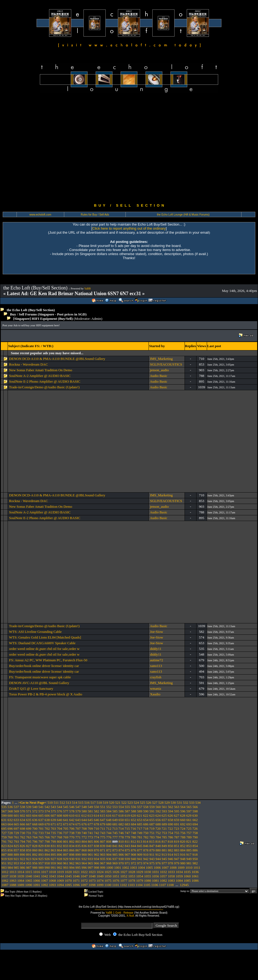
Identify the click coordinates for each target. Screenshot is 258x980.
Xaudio (155, 694)
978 (170, 863)
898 (72, 854)
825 (17, 846)
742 (96, 833)
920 (10, 859)
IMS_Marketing (161, 359)
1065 (29, 880)
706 (72, 828)
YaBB (88, 289)
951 (4, 863)
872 (109, 850)
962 (72, 863)
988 (35, 867)
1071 (76, 880)
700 (35, 828)
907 (127, 854)
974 (146, 863)
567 (4, 811)
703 (53, 828)
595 (177, 811)
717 (140, 828)
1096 (76, 885)
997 (91, 867)
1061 (195, 876)
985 (17, 867)
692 (183, 824)
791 (4, 841)
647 (103, 820)
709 (91, 828)
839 (103, 846)
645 (91, 820)
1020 (68, 872)
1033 (171, 872)
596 (183, 811)
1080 (148, 880)
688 (158, 824)
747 (127, 833)
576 (60, 811)
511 (56, 802)
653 (140, 820)
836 (84, 846)
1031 (156, 872)
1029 (140, 872)
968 (109, 863)
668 (35, 824)
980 (183, 863)
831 (53, 846)
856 (10, 850)
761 (17, 837)
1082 (163, 880)
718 (146, 828)
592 (158, 811)
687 (152, 824)
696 (10, 828)
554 (121, 807)
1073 (92, 880)
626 (170, 815)
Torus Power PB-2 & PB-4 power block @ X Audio (46, 694)
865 (66, 850)
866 (72, 850)
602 (22, 815)
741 (91, 833)
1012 (5, 872)
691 (177, 824)
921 (17, 859)
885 (189, 850)
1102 (124, 885)
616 (109, 815)
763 (29, 837)
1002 (125, 867)
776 (109, 837)
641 (66, 820)
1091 (37, 885)
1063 (13, 880)
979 (177, 863)
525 (143, 802)
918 (195, 854)
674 (72, 824)
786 (170, 837)
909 (140, 854)
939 (127, 859)
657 (165, 820)
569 (17, 811)
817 (164, 841)
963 (78, 863)
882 (170, 850)
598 (195, 811)
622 (146, 815)
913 (164, 854)
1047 (84, 876)
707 (78, 828)
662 (195, 820)
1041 (37, 876)
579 (78, 811)
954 (22, 863)
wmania (155, 688)
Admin (96, 319)
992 (60, 867)
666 (22, 824)
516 (87, 802)
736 (60, 833)
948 (183, 859)
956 (35, 863)
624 (158, 815)
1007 (165, 867)
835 (78, 846)
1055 (148, 876)
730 (22, 833)
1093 (53, 885)
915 (177, 854)
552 (109, 807)
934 (96, 859)
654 (146, 820)
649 (115, 820)
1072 (84, 880)
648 (109, 820)
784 (158, 837)
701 (41, 828)
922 (22, 859)
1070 (68, 880)
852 (183, 846)
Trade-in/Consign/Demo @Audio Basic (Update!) (44, 387)
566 (195, 807)
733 (41, 833)
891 (29, 854)
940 (134, 859)
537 (17, 807)
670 (47, 824)
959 (53, 863)
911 (152, 854)
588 (134, 811)
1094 (60, 885)
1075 (108, 880)
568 (10, 811)
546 (72, 807)
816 (158, 841)
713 (115, 828)
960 (60, 863)
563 (177, 807)
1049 (100, 876)
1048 (92, 876)
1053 (132, 876)
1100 (108, 885)
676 (84, 824)
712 (109, 828)
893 (41, 854)
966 (96, 863)
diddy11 (156, 649)
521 (118, 802)
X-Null (130, 916)
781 (140, 837)
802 (72, 841)
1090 (29, 885)
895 (53, 854)
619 (127, 815)
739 (78, 833)
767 (53, 837)
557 (140, 807)
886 (195, 850)
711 (103, 828)
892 (35, 854)
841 (115, 846)
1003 (134, 867)
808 (109, 841)
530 (173, 802)
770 (72, 837)
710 (96, 828)
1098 (92, 885)
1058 (171, 876)
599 (4, 815)
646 (96, 820)
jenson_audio (159, 370)
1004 (141, 867)
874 (121, 850)
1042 (44, 876)
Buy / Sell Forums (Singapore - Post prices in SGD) (48, 314)
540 (35, 807)
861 (41, 850)
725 (189, 828)
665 (17, 824)
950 (195, 859)
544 (60, 807)
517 (93, 802)
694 (195, 824)
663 (4, 824)
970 (121, 863)
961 (66, 863)
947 (177, 859)
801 (66, 841)
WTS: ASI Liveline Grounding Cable (35, 632)
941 (140, 859)
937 (115, 859)
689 (165, 824)
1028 (132, 872)
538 (22, 807)
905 (115, 854)
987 (29, 867)
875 (127, 850)
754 (170, 833)
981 (189, 863)
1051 (116, 876)
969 (115, 863)
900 (84, 854)
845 (140, 846)
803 (78, 841)
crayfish (156, 677)
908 (134, 854)
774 (96, 837)
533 (192, 802)
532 (186, 802)
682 (121, 824)
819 (177, 841)
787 (177, 837)
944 (158, 859)
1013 (13, 872)
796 (35, 841)
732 (35, 833)
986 (22, 867)
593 (165, 811)
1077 (124, 880)
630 (195, 815)
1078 (132, 880)
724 (183, 828)
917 (189, 854)
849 (165, 846)
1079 (140, 880)
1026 (116, 872)
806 (96, 841)
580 (84, 811)
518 (99, 802)
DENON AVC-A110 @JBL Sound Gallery (39, 683)
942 (146, 859)
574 (47, 811)
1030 (148, 872)
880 (158, 850)
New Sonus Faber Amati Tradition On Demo (41, 370)
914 (170, 854)
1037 (5, 876)
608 (60, 815)
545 (66, 807)
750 (146, 833)
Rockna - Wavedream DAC (29, 364)
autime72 (156, 660)
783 (152, 837)
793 (17, 841)
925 (41, 859)
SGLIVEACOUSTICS (166, 364)
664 (10, 824)
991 (53, 867)
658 (170, 820)
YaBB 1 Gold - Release (119, 913)
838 (96, 846)
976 (158, 863)
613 (90, 815)
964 (84, 863)
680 (109, 824)
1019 (60, 872)
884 (183, 850)
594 (170, 811)
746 (121, 833)
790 (195, 837)
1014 (21, 872)
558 (146, 807)
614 (96, 815)
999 (103, 867)
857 (17, 850)
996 (84, 867)
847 (152, 846)
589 (140, 811)
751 (152, 833)
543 (53, 807)
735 (53, 833)
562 (170, 807)
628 (183, 815)
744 (109, 833)
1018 (53, 872)
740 (84, 833)
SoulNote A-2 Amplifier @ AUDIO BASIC (40, 376)
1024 (100, 872)
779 (127, 837)
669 (41, 824)
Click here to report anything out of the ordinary (129, 228)
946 (170, 859)
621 (140, 815)
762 (22, 837)
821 (189, 841)
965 (91, 863)
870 (96, 850)
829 (41, 846)
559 (152, 807)
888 (10, 854)
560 (158, 807)
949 (189, 859)
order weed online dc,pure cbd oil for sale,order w (44, 649)
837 (91, 846)
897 (66, 854)
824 (10, 846)
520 (112, 802)
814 (146, 841)
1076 (116, 880)
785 (165, 837)
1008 (173, 867)
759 (4, 837)
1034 (179, 872)
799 (53, 841)
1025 (108, 872)
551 (103, 807)
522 (124, 802)
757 (189, 833)
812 (133, 841)
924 (35, 859)
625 (164, 815)
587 (127, 811)
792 (10, 841)
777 (115, 837)
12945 (184, 885)
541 (41, 807)
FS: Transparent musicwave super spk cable (40, 677)
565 (189, 807)
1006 (157, 867)
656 (158, 820)
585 (115, 811)
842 (121, 846)
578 (72, 811)
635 (29, 820)
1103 (131, 885)
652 (134, 820)
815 (152, 841)
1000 (110, 867)
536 (10, 807)
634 (22, 820)
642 (72, 820)
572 (35, 811)
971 (127, 863)
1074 (100, 880)
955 (29, 863)
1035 (187, 872)
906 (121, 854)
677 (91, 824)
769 (66, 837)
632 (10, 820)
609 (66, 815)
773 (91, 837)
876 (134, 850)
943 (152, 859)
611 (78, 815)
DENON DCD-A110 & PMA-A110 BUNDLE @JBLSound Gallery (57, 359)
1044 (60, 876)
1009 (181, 867)
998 (96, 867)
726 (195, 828)
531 (179, 802)
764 (35, 837)
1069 (60, 880)
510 (50, 802)
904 (109, 854)
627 (177, 815)
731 (29, 833)
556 (134, 807)
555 (127, 807)
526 (149, 802)
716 (133, 828)
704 (60, 828)
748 (134, 833)
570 (22, 811)
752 (158, 833)
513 (69, 802)
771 (78, 837)
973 (140, 863)
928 (60, 859)
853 (189, 846)
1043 (53, 876)
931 (78, 859)
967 (103, 863)
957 (41, 863)
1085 (187, 880)
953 (17, 863)
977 (165, 863)
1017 (44, 872)
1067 (44, 880)
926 (47, 859)
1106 (155, 885)
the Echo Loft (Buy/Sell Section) (31, 310)
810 (121, 841)
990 (47, 867)
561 (165, 807)
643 (78, 820)
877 (140, 850)
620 (133, 815)
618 (121, 815)
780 (134, 837)
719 (152, 828)
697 (17, 828)
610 (72, 815)
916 (183, 854)
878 (146, 850)
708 (84, 828)
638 (47, 820)
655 (152, 820)
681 (115, 824)
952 (10, 863)
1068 (53, 880)
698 (22, 828)
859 (29, 850)
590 (146, 811)
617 (115, 815)
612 (84, 815)
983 (4, 867)
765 (41, 837)
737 (66, 833)
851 (177, 846)
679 (103, 824)
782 (146, 837)
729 (17, 833)
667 (29, 824)
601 (17, 815)
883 (177, 850)
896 (60, 854)
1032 (163, 872)
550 (96, 807)
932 (84, 859)
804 (84, 841)
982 (195, 863)
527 (155, 802)
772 (84, 837)
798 (47, 841)
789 (189, 837)
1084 (179, 880)
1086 (195, 880)
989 (41, 867)
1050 (108, 876)
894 (47, 854)
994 (72, 867)
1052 (124, 876)
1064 (21, 880)
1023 (92, 872)
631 (4, 820)
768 (60, 837)
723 (177, 828)
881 (165, 850)
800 (60, 841)
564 (183, 807)
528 (161, 802)
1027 (124, 872)
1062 (5, 880)
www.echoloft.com (40, 215)
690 (170, 824)
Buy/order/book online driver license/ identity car (44, 666)
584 (109, 811)
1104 (139, 885)
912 (158, 854)
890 (22, 854)
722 (170, 828)
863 (53, 850)
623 (152, 815)
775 (103, 837)
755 (177, 833)
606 (47, 815)
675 (78, 824)
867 (78, 850)
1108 (170, 885)
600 (10, 815)
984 (10, 867)
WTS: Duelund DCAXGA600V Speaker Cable (42, 643)
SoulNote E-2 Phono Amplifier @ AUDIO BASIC (45, 381)
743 (103, 833)
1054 (140, 876)
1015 (29, 872)
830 (47, 846)
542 (47, 807)
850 (170, 846)
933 (91, 859)
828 (35, 846)
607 (53, 815)
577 (66, 811)
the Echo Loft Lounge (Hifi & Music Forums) (183, 215)
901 (91, 854)
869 (91, 850)
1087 (5, 885)
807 (103, 841)
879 (152, 850)
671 (53, 824)
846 (146, 846)
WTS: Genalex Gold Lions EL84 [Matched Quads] (45, 637)
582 (96, 811)
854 (195, 846)
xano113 (156, 666)
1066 (37, 880)
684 (134, 824)
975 (152, 863)
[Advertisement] (51, 148)
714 (121, 828)
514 (75, 802)
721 (164, 828)
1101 (116, 885)
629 (189, 815)
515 (81, 802)
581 (91, 811)
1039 (21, 876)
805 (91, 841)
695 (4, 828)
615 (103, 815)
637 (41, 820)
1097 (84, 885)
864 (60, 850)
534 (198, 802)
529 (167, 802)
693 (189, 824)
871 (103, 850)
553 (115, 807)
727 (4, 833)
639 (53, 820)
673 (66, 824)
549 (91, 807)
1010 (189, 867)
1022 (84, 872)
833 (66, 846)
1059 (179, 876)
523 (130, 802)
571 (29, 811)
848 (158, 846)
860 (35, 850)
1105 (147, 885)
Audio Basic (159, 376)
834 (72, 846)
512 (62, 802)
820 (183, 841)
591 (152, 811)
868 (84, 850)
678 (96, 824)
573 (41, 811)
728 (10, 833)
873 (115, 850)
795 (29, 841)
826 (22, 846)
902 (96, 854)
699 (29, 828)
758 (195, 833)
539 (29, 807)
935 (103, 859)
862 (47, 850)
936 (109, 859)
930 (72, 859)
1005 (149, 867)
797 (41, 841)
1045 (68, 876)
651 (127, 820)
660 (183, 820)
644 (84, 820)
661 (189, 820)
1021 (76, 872)
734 (47, 833)
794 (22, 841)
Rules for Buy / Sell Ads (95, 215)
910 (146, 854)
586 (121, 811)
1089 (21, 885)
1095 (68, 885)
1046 (76, 876)
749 (140, 833)
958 (47, 863)
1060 (187, 876)
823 (4, 846)
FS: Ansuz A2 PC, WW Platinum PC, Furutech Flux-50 (48, 660)
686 (146, 824)
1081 (156, 880)
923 (29, 859)
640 (60, 820)
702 (47, 828)
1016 (37, 872)
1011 (197, 867)
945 (165, 859)
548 (84, 807)
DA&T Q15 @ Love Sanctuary (31, 688)
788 (183, 837)
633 (17, 820)
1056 (156, 876)
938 (121, 859)
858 (22, 850)
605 (41, 815)
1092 (44, 885)
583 (103, 811)
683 (127, 824)
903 (103, 854)
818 (170, 841)
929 (66, 859)
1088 (13, 885)
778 (121, 837)
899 (78, 854)
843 (127, 846)
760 (10, 837)
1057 (163, 876)
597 (189, 811)
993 (66, 867)
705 (66, 828)
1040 (29, 876)
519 (105, 802)
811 (127, 841)
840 (109, 846)
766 (47, 837)
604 (35, 815)
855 (4, 850)
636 (35, 820)
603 (29, 815)
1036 (195, 872)
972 (134, 863)
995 (78, 867)
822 (195, 841)
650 (121, 820)
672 (60, 824)
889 (17, 854)
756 (183, 833)
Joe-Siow (156, 632)
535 (4, 807)
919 (4, 859)
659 (177, 820)
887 (4, 854)
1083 (171, 880)
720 (158, 828)
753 (165, 833)
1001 (118, 867)
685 (140, 824)
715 (127, 828)
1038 (13, 876)
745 (115, 833)
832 (60, 846)
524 (136, 802)
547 (78, 807)
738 (72, 833)
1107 (163, 885)
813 (140, 841)
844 (134, 846)
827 (29, 846)
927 (53, 859)
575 (53, 811)
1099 (100, 885)
